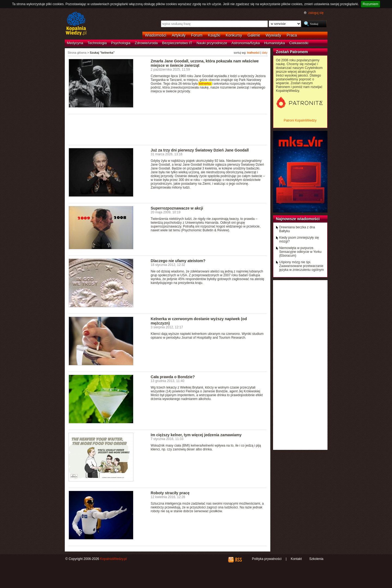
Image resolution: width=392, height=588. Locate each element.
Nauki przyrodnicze (212, 43)
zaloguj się (316, 13)
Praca (292, 35)
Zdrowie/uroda (146, 43)
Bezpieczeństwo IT (177, 43)
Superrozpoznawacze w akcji (177, 208)
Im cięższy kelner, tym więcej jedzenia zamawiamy (196, 435)
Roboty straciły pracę (170, 493)
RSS (238, 560)
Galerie (254, 35)
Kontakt (296, 559)
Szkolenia (316, 559)
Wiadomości (156, 35)
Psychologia (121, 43)
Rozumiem (370, 4)
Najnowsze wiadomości (298, 219)
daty (265, 53)
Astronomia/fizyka (246, 43)
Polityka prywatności (267, 559)
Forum (197, 35)
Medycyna (75, 43)
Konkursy (234, 35)
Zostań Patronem (292, 52)
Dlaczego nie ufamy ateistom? (178, 261)
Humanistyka (274, 43)
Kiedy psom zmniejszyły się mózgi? (299, 240)
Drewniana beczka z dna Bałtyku (297, 229)
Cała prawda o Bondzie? (173, 377)
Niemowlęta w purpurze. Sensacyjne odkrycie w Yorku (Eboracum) (300, 252)
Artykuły (179, 35)
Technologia (97, 43)
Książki (214, 35)
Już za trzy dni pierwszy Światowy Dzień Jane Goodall (200, 150)
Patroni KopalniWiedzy (300, 120)
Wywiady (273, 35)
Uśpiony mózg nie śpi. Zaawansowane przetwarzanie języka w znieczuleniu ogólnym (302, 266)
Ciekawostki (299, 43)
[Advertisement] (168, 129)
